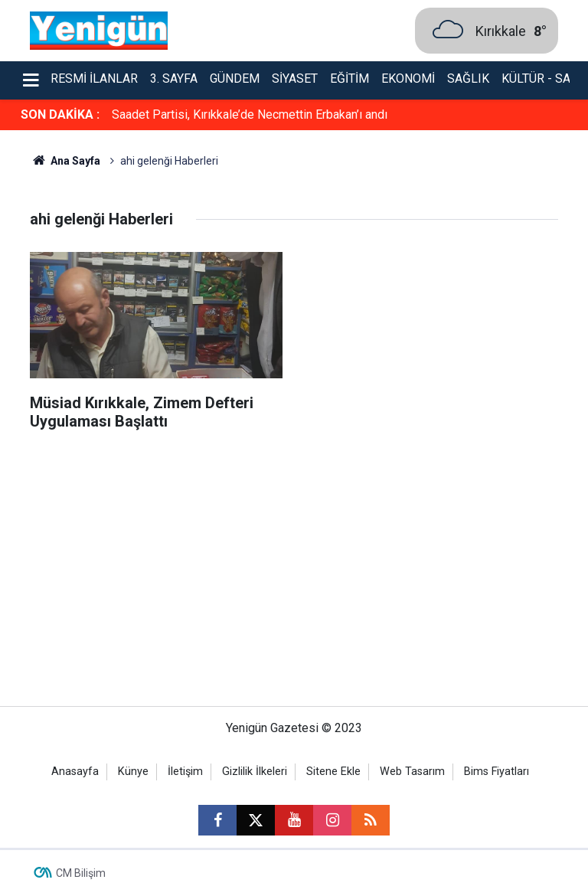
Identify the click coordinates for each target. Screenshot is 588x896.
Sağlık (468, 78)
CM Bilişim (81, 873)
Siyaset (295, 78)
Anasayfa (75, 772)
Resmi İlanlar (94, 78)
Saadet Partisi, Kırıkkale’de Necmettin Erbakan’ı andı (250, 114)
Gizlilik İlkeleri (255, 772)
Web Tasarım (412, 772)
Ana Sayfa (65, 161)
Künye (133, 772)
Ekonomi (408, 78)
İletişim (185, 772)
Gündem (235, 78)
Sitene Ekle (333, 772)
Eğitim (350, 78)
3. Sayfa (174, 78)
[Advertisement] (294, 576)
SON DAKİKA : (60, 114)
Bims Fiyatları (497, 772)
